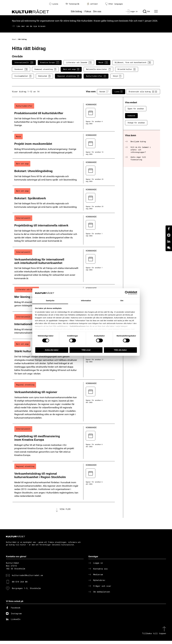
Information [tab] (86, 301)
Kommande (131, 116)
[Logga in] (132, 11)
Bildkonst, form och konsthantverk (133, 62)
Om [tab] (122, 301)
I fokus (88, 11)
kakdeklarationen (78, 326)
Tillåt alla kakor (120, 350)
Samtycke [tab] (50, 301)
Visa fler (65, 511)
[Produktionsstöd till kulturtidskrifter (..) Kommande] (64, 116)
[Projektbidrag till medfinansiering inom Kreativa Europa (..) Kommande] (64, 442)
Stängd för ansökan (136, 123)
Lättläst (92, 4)
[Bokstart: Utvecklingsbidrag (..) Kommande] (64, 172)
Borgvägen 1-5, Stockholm (26, 591)
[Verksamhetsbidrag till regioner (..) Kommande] (64, 402)
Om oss (97, 11)
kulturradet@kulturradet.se (27, 578)
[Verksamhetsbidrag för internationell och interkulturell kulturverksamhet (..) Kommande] (64, 266)
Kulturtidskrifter (96, 76)
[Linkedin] (169, 242)
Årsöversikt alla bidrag (143, 92)
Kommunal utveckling (45, 69)
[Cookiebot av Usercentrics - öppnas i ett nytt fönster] (127, 293)
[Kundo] (169, 248)
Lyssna (54, 4)
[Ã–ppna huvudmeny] (156, 11)
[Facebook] (169, 229)
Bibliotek (44, 76)
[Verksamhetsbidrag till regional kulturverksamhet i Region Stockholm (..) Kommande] (64, 482)
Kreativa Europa (50, 62)
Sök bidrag (76, 11)
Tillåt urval (86, 350)
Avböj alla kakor (52, 350)
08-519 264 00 (20, 585)
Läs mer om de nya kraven (31, 26)
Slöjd (117, 76)
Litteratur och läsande (79, 62)
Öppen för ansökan (136, 109)
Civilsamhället (23, 76)
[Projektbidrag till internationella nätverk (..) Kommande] (64, 230)
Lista (119, 92)
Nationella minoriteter (98, 69)
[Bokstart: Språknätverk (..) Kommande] (64, 199)
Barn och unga (71, 69)
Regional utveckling (68, 76)
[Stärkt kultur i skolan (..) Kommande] (64, 359)
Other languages (114, 4)
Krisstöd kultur (127, 69)
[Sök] (146, 11)
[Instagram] (169, 235)
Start (14, 39)
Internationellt (24, 62)
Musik (103, 62)
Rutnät (104, 92)
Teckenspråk (73, 4)
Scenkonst (21, 69)
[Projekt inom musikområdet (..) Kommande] (64, 145)
